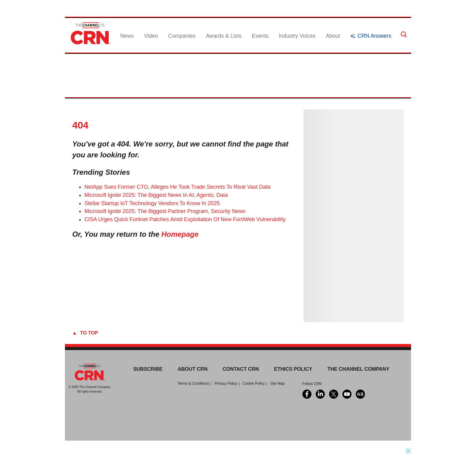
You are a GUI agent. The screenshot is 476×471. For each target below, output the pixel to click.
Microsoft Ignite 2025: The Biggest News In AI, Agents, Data (156, 195)
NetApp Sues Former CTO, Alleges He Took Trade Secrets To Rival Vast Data (177, 187)
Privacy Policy (226, 383)
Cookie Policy (254, 383)
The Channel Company (358, 369)
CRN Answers (374, 36)
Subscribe (148, 369)
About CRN (192, 369)
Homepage (180, 234)
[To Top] (238, 333)
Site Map (277, 383)
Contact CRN (241, 369)
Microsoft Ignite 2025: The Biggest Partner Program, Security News (165, 211)
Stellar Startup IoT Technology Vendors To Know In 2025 (152, 203)
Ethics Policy (293, 369)
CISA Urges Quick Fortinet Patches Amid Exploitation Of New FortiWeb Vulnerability (185, 219)
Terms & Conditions (193, 383)
